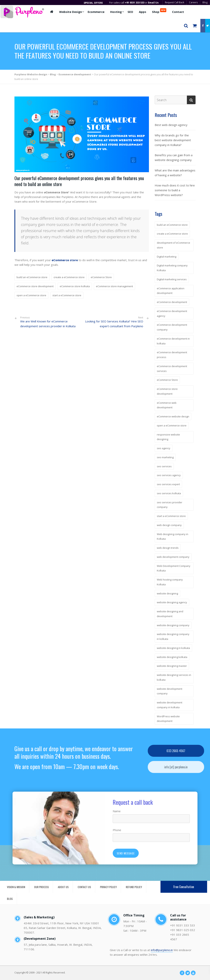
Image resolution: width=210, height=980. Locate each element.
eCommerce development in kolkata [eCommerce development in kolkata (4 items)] (173, 341)
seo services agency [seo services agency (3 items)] (169, 475)
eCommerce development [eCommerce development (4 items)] (172, 302)
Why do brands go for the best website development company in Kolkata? (173, 140)
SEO (130, 12)
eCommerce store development (35, 286)
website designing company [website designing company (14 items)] (173, 625)
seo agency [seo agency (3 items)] (164, 448)
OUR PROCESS (41, 887)
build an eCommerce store (32, 277)
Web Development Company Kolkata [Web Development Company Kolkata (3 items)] (174, 568)
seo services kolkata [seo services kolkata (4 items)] (169, 493)
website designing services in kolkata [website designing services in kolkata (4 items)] (174, 677)
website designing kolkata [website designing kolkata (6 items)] (172, 657)
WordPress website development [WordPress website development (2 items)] (168, 719)
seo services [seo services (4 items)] (164, 466)
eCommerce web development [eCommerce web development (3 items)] (167, 405)
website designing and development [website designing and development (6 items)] (170, 614)
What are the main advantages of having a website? (175, 173)
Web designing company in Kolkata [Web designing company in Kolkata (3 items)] (173, 537)
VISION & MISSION (16, 887)
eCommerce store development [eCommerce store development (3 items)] (167, 391)
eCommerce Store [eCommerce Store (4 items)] (167, 380)
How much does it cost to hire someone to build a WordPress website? (175, 190)
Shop (159, 11)
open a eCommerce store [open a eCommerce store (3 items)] (172, 425)
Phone (117, 830)
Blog (205, 2)
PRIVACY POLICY (108, 887)
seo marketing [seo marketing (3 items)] (165, 457)
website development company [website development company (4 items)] (170, 691)
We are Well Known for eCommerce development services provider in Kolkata (50, 322)
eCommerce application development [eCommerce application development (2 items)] (171, 291)
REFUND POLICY (134, 887)
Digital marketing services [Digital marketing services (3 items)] (172, 279)
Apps (143, 12)
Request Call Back (175, 2)
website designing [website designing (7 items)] (167, 593)
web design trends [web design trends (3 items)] (168, 548)
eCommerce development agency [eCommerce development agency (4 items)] (172, 313)
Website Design (71, 12)
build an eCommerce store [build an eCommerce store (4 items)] (172, 225)
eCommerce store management (114, 286)
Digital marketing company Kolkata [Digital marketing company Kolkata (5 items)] (172, 268)
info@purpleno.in (162, 950)
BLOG (10, 899)
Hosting (116, 12)
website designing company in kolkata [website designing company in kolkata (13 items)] (173, 636)
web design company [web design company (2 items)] (169, 525)
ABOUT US (63, 887)
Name (117, 811)
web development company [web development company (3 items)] (173, 557)
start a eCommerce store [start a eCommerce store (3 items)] (171, 516)
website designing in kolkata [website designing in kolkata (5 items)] (173, 648)
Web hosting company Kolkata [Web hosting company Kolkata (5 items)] (170, 582)
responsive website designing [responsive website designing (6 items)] (168, 437)
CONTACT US (84, 887)
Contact (178, 12)
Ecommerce (96, 12)
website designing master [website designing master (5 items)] (172, 666)
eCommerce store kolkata (75, 286)
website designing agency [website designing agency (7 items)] (172, 602)
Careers (193, 2)
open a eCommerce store (31, 295)
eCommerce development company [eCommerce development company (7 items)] (172, 327)
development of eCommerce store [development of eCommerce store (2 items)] (173, 245)
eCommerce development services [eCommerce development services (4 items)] (172, 369)
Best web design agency (171, 125)
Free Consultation (184, 887)
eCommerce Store (101, 277)
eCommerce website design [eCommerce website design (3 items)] (173, 416)
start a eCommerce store (67, 295)
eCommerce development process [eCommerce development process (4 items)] (172, 355)
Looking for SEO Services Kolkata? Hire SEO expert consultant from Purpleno (114, 324)
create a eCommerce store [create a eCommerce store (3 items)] (172, 234)
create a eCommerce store (69, 277)
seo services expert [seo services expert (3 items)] (168, 484)
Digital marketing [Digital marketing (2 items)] (167, 257)
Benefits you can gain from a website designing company (174, 157)
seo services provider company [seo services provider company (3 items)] (170, 505)
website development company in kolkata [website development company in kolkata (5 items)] (170, 705)
